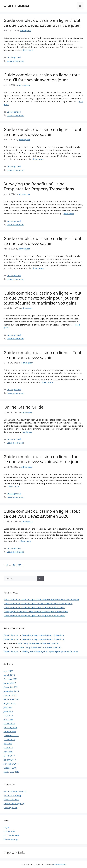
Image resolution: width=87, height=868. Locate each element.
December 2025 (11, 687)
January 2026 (10, 683)
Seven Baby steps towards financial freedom (43, 635)
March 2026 (9, 675)
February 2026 (10, 679)
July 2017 (8, 744)
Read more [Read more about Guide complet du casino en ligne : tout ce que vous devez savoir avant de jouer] (14, 486)
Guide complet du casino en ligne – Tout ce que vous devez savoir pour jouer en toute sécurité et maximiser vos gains (42, 298)
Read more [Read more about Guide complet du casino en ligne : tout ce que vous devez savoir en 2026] (26, 541)
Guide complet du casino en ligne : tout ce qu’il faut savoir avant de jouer (42, 77)
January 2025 (10, 732)
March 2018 (9, 740)
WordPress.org (11, 839)
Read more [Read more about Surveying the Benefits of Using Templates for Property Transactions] (69, 214)
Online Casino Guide (23, 407)
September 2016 (11, 772)
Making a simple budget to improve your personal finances (50, 651)
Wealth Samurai (11, 635)
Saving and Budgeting (14, 804)
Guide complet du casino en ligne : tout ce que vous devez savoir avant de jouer (42, 459)
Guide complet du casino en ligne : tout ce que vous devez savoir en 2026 (42, 514)
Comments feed (11, 835)
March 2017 (9, 756)
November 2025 (11, 691)
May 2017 (8, 748)
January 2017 (10, 760)
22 (14, 565)
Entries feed (9, 831)
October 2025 (10, 695)
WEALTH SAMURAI (17, 6)
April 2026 (8, 671)
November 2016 (11, 764)
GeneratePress (59, 864)
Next (20, 565)
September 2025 (11, 699)
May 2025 (8, 715)
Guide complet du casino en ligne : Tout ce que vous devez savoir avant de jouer (42, 23)
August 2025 (10, 703)
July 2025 (8, 707)
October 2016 (10, 768)
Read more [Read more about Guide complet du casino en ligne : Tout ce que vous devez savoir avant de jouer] (28, 50)
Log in (6, 827)
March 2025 (9, 723)
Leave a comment (15, 61)
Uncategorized (14, 57)
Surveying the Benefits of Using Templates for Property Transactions (39, 186)
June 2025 (8, 711)
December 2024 (11, 736)
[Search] (40, 579)
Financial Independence (15, 791)
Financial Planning (12, 795)
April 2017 (8, 752)
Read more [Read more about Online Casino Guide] (27, 432)
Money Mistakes (11, 799)
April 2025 (8, 719)
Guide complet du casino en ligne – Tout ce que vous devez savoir (42, 132)
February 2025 (10, 727)
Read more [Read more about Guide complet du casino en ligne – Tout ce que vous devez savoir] (38, 159)
